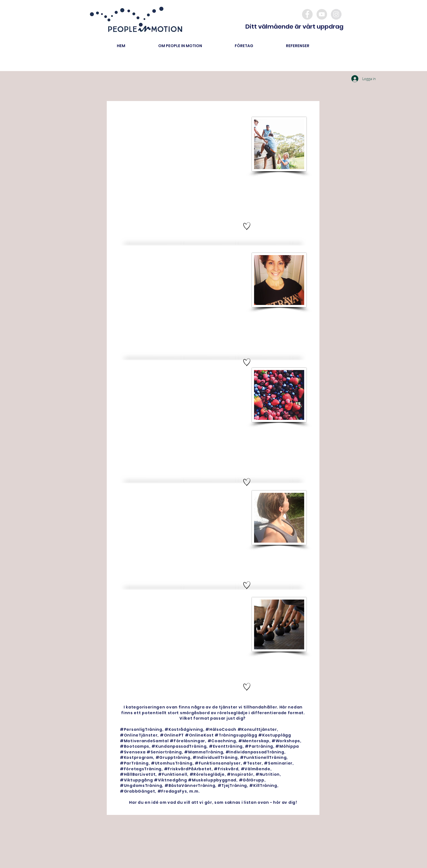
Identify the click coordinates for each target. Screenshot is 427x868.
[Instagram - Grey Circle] (336, 14)
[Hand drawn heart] (247, 226)
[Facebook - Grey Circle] (307, 14)
